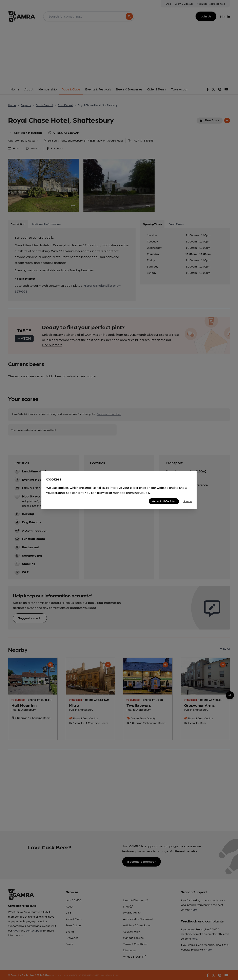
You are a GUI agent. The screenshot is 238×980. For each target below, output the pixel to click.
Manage (187, 501)
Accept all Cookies (164, 501)
